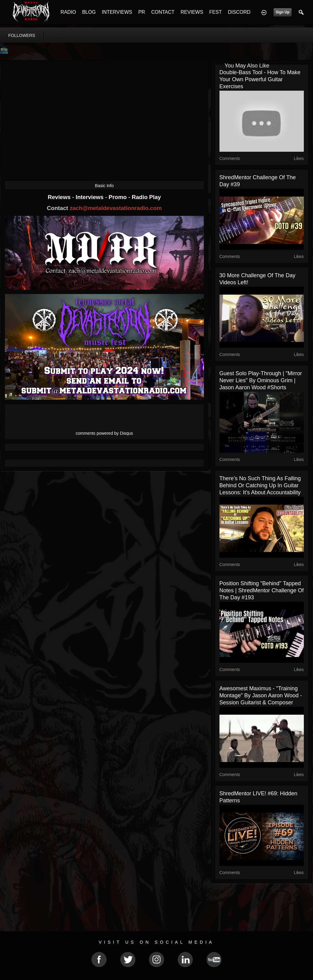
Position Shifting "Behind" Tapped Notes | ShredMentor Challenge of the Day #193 (262, 590)
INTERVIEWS (117, 12)
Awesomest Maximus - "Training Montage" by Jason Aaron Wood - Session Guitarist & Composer (261, 695)
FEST (216, 12)
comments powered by (105, 433)
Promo (118, 197)
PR (142, 12)
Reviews (60, 197)
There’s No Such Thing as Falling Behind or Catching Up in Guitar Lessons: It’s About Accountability (260, 485)
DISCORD (239, 12)
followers (22, 35)
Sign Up (283, 12)
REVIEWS (192, 12)
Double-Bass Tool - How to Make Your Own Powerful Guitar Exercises (260, 79)
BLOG (89, 12)
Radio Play (146, 197)
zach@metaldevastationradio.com (116, 208)
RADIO (68, 12)
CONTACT (163, 12)
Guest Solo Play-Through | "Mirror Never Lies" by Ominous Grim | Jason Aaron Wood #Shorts (261, 380)
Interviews (90, 197)
